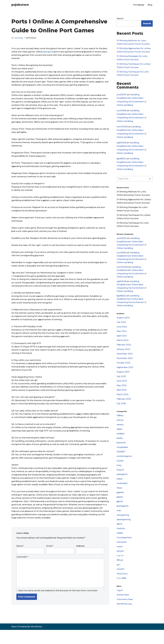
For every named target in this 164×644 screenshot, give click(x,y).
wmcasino (122, 551)
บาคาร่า (120, 565)
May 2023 (122, 392)
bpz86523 (122, 160)
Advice (120, 427)
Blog (150, 5)
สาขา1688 (121, 588)
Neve (14, 641)
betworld (121, 450)
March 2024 (123, 346)
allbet (119, 436)
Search (120, 19)
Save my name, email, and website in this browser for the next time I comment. (58, 605)
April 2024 (122, 341)
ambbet (121, 441)
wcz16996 (121, 112)
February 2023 (124, 406)
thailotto (121, 538)
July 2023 (121, 383)
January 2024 (123, 355)
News (119, 496)
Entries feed (123, 605)
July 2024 (121, 327)
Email (50, 559)
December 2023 (125, 360)
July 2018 (121, 410)
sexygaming (123, 524)
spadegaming (124, 528)
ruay (119, 519)
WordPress (37, 641)
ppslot (120, 510)
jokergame (49, 52)
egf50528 (121, 144)
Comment (22, 570)
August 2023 (123, 378)
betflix (120, 445)
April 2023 (122, 396)
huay (119, 473)
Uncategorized (124, 547)
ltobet (120, 487)
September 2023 (125, 373)
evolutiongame (124, 464)
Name (20, 559)
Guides (120, 469)
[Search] (132, 181)
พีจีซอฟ (120, 570)
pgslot (120, 505)
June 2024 (122, 332)
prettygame (123, 515)
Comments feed (125, 610)
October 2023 (124, 369)
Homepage (138, 5)
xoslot (120, 556)
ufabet (120, 542)
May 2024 (122, 336)
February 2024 (124, 350)
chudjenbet (122, 455)
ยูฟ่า (118, 574)
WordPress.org (124, 614)
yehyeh (120, 561)
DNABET (121, 459)
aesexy (120, 432)
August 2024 (123, 323)
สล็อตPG (121, 579)
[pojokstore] (20, 5)
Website (80, 559)
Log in (120, 600)
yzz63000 (122, 95)
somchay (19, 38)
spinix (120, 533)
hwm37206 (122, 128)
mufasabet (122, 492)
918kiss (120, 422)
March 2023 (123, 401)
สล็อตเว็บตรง (122, 584)
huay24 (120, 478)
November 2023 (125, 364)
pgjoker (121, 501)
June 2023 (122, 387)
